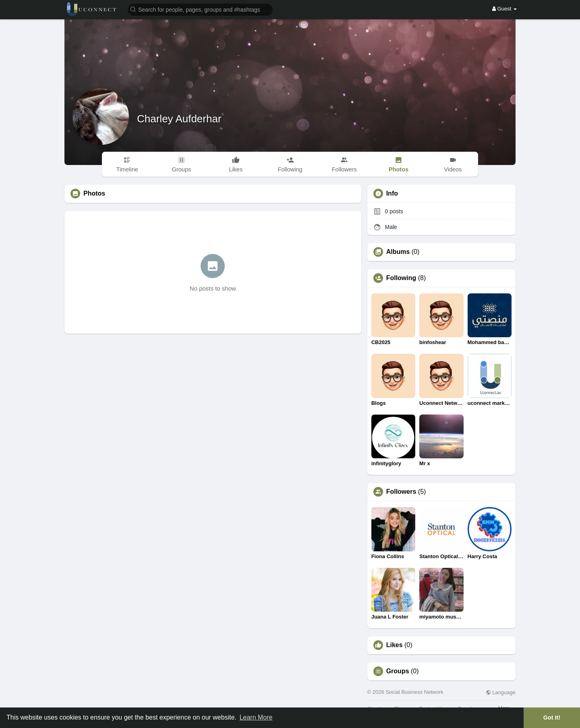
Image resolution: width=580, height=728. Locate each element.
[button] (200, 9)
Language (501, 692)
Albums (398, 252)
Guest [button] (504, 9)
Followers (401, 492)
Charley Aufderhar (179, 119)
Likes (395, 645)
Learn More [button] (256, 717)
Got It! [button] (552, 718)
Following (401, 278)
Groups (398, 671)
